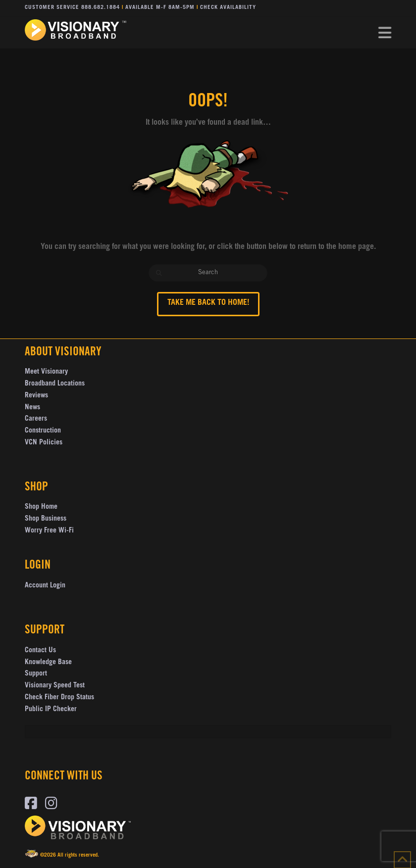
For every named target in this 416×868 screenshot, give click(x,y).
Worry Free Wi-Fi (49, 531)
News (32, 408)
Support (36, 674)
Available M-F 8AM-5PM (160, 8)
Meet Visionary (46, 372)
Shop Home (41, 507)
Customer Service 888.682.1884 (72, 8)
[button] (385, 33)
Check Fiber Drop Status (59, 698)
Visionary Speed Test (55, 686)
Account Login (45, 586)
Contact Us (40, 651)
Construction (43, 431)
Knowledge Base (48, 663)
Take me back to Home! (208, 303)
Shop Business (46, 519)
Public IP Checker (51, 710)
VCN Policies (44, 443)
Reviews (36, 396)
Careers (36, 419)
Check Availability (228, 8)
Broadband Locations (55, 384)
